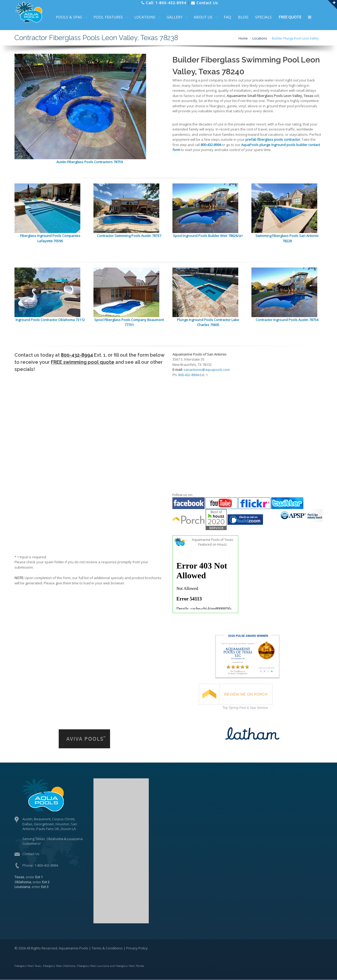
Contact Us (31, 854)
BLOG (247, 17)
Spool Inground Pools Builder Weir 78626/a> (208, 236)
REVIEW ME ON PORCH (246, 694)
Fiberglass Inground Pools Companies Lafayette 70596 (50, 238)
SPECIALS (267, 17)
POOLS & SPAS (72, 17)
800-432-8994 (77, 355)
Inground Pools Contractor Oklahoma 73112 (50, 320)
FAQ (231, 17)
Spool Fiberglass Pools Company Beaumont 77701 (129, 322)
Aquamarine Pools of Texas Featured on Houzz (212, 542)
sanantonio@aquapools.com (207, 370)
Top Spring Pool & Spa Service (245, 708)
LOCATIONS (148, 17)
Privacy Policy (137, 948)
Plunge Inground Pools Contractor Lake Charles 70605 (208, 322)
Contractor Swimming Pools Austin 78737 (129, 236)
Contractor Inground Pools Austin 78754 (287, 320)
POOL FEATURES (112, 17)
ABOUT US (207, 17)
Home (243, 38)
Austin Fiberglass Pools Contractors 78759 (90, 162)
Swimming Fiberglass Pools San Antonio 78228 (287, 238)
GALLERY (178, 17)
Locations (260, 38)
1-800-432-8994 (46, 865)
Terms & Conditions (107, 948)
